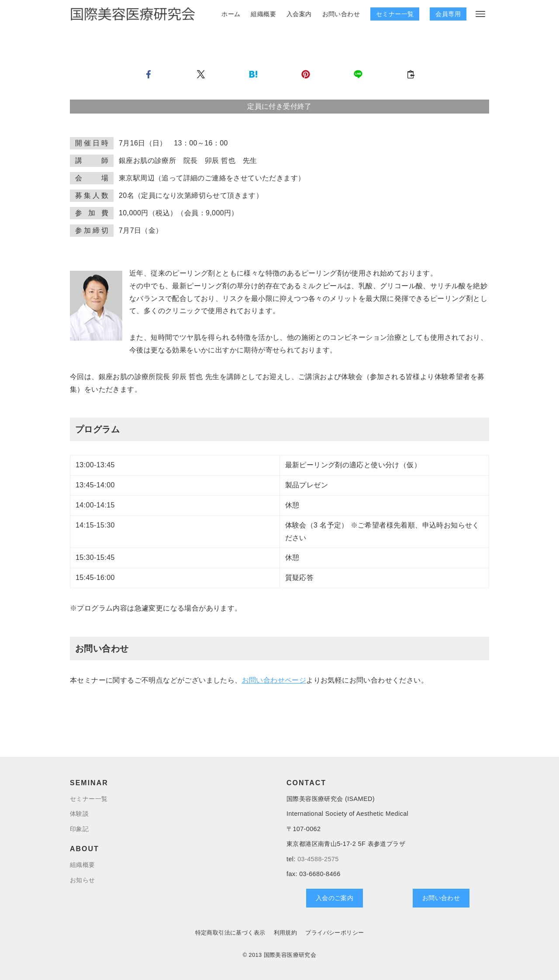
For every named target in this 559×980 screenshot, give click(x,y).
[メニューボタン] (480, 14)
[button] (148, 74)
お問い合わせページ (274, 680)
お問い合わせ (441, 898)
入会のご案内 (335, 898)
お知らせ (83, 880)
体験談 (79, 814)
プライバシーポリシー (335, 933)
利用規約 (286, 933)
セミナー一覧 (395, 14)
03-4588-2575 (318, 859)
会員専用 (448, 14)
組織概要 (83, 865)
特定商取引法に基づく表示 (230, 933)
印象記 (79, 829)
